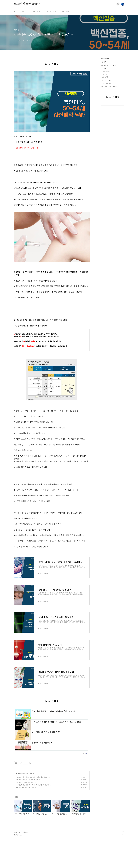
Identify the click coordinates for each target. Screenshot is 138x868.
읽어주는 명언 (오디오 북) (109, 65)
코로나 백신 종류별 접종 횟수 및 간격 (27, 808)
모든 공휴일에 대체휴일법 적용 (25, 816)
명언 (23, 11)
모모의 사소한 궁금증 (27, 4)
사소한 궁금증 (51, 11)
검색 (118, 4)
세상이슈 (19, 802)
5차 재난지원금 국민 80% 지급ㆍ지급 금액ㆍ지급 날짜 (32, 813)
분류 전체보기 (105, 58)
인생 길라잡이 (35, 11)
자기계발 (104, 69)
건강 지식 (65, 11)
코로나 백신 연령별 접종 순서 (25, 810)
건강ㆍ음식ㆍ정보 (106, 80)
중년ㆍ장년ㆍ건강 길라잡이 (109, 87)
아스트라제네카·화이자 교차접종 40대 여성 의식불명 (32, 805)
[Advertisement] (52, 489)
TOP (123, 861)
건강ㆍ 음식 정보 (107, 83)
